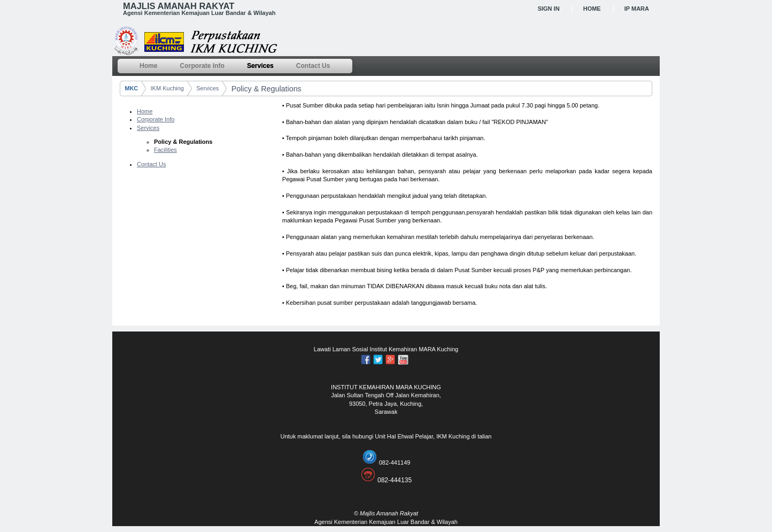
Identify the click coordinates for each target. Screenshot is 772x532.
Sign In (549, 9)
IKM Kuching (167, 88)
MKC (131, 88)
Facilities (165, 150)
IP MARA (637, 9)
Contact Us (151, 164)
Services (207, 88)
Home (592, 9)
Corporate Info (156, 119)
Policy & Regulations (267, 89)
